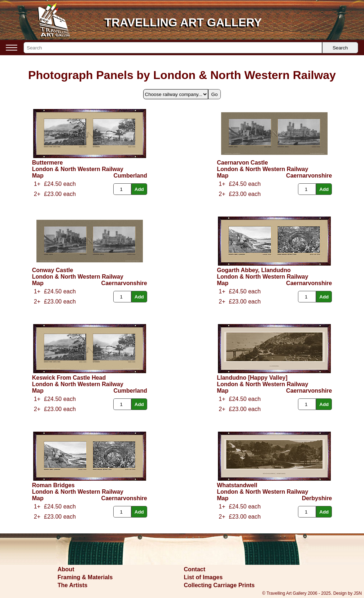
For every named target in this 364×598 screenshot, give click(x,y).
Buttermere (47, 163)
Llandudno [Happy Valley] (252, 378)
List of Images (203, 577)
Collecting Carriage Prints (220, 585)
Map (38, 176)
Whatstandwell (237, 485)
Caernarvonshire (309, 176)
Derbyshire (317, 498)
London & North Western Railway (78, 169)
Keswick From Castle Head (69, 378)
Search (340, 48)
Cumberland (130, 176)
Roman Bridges (53, 485)
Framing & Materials (85, 577)
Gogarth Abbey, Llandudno (254, 270)
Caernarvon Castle (242, 163)
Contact (195, 569)
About (66, 569)
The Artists (73, 585)
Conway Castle (53, 270)
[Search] (173, 48)
